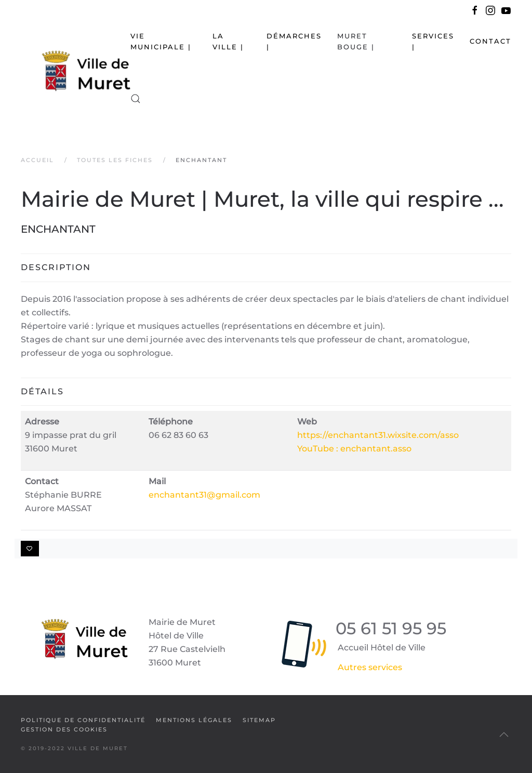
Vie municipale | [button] (161, 41)
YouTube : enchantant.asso (354, 449)
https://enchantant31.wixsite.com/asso (378, 435)
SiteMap (259, 720)
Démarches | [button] (294, 41)
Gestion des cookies (64, 729)
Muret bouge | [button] (356, 41)
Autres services (370, 667)
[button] (136, 99)
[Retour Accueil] (76, 70)
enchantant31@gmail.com (204, 495)
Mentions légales (194, 720)
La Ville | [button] (228, 41)
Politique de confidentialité (83, 720)
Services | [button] (433, 41)
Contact (490, 41)
